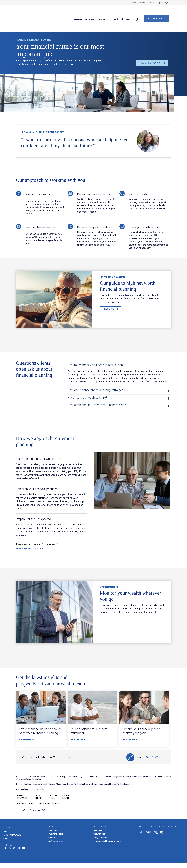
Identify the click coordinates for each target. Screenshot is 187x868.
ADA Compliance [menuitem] (56, 824)
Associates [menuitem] (99, 815)
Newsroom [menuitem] (53, 815)
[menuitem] (133, 3)
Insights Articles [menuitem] (101, 821)
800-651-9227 (152, 742)
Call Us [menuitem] (6, 822)
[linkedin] (19, 831)
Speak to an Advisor (28, 533)
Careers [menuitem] (52, 821)
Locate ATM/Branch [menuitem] (12, 819)
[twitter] (10, 831)
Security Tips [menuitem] (99, 818)
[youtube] (24, 831)
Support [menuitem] (7, 816)
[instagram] (14, 831)
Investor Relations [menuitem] (56, 818)
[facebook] (5, 831)
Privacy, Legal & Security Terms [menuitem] (107, 824)
